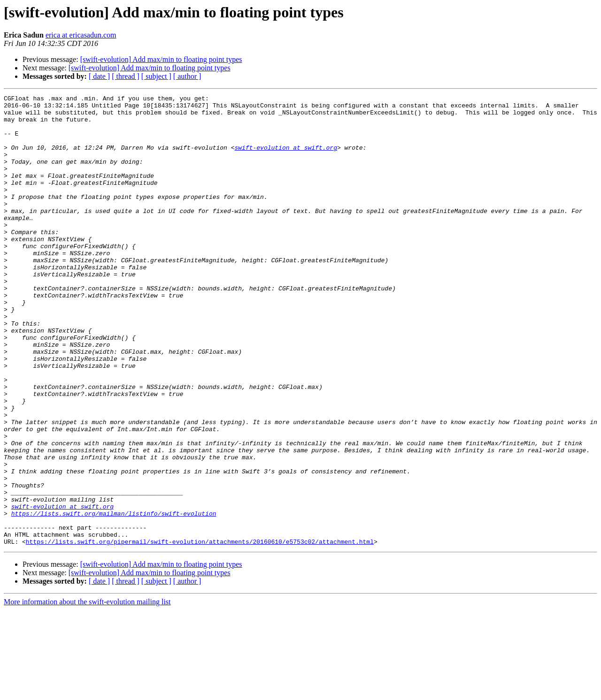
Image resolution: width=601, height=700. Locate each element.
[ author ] (187, 76)
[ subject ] (156, 76)
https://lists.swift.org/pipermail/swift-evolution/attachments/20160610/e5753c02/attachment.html (200, 632)
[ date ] (99, 76)
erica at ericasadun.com (81, 35)
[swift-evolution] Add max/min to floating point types (161, 59)
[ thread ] (126, 76)
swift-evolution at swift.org (285, 159)
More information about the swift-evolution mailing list (87, 692)
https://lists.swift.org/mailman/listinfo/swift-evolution (114, 598)
